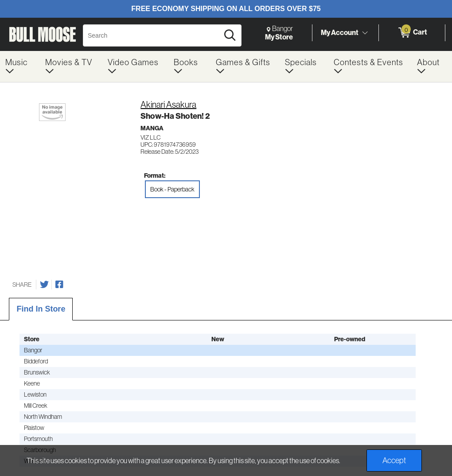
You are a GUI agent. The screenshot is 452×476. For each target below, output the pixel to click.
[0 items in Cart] (412, 33)
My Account (340, 32)
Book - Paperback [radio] (172, 189)
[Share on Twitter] (44, 285)
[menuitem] (20, 66)
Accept (394, 460)
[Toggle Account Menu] (365, 33)
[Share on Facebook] (59, 285)
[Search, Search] (152, 35)
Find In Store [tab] (41, 309)
